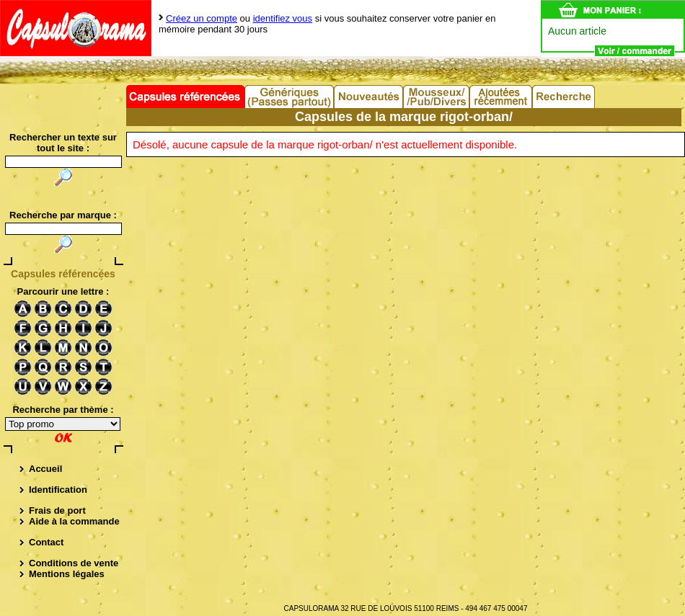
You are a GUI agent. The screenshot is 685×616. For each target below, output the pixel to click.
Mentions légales (67, 574)
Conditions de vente (74, 563)
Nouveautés (369, 97)
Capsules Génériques (290, 97)
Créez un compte (202, 18)
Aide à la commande (74, 521)
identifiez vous (283, 18)
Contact (46, 542)
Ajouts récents (501, 97)
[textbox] (63, 229)
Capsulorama (76, 28)
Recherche (564, 97)
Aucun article (577, 31)
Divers (437, 97)
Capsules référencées (186, 97)
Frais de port (57, 510)
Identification (58, 490)
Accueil (45, 469)
